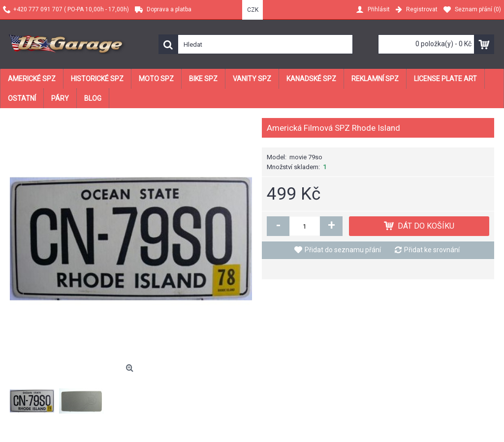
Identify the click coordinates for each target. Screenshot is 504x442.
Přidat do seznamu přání (343, 250)
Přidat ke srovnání (432, 250)
